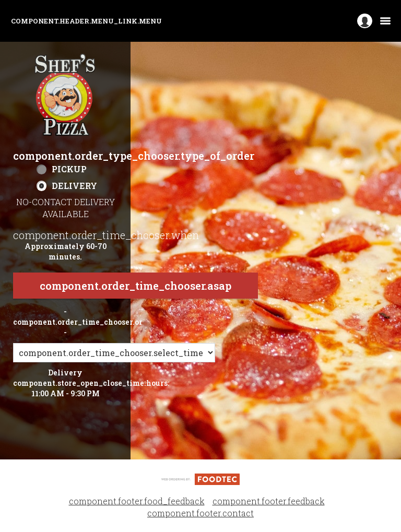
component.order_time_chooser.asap (135, 286)
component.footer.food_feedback (137, 501)
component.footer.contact (200, 513)
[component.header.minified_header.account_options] (365, 21)
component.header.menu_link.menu (86, 21)
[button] (65, 95)
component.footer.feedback (269, 501)
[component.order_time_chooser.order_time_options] (114, 353)
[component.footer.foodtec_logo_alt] (200, 478)
